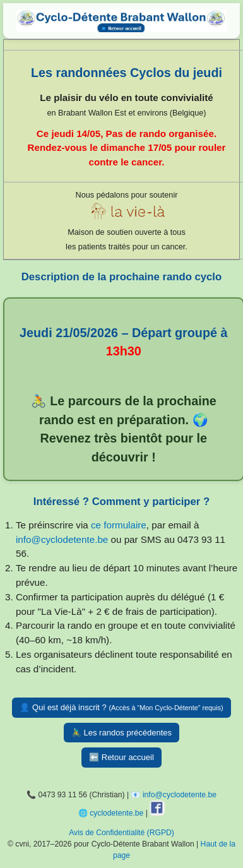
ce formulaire (119, 525)
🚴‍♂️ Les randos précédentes (121, 733)
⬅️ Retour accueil (121, 757)
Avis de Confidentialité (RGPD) (121, 833)
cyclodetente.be (116, 813)
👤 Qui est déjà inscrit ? (121, 707)
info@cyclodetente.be (62, 539)
